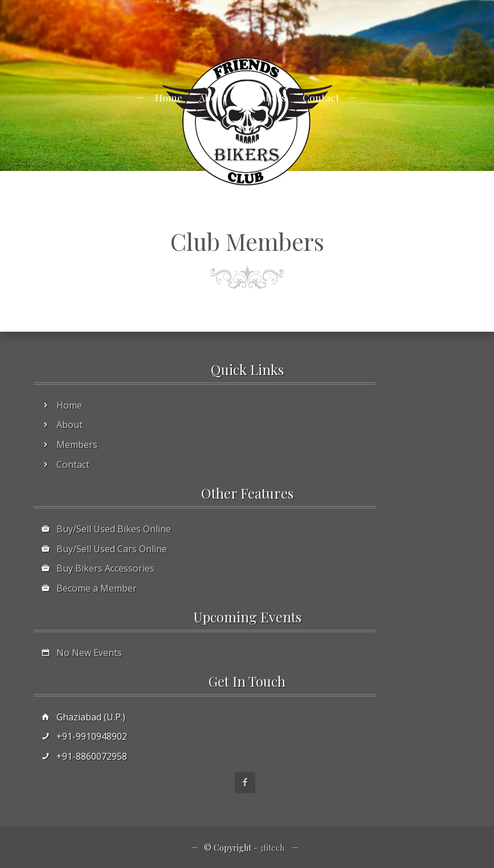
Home (169, 97)
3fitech (272, 847)
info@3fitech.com (238, 5)
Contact (321, 97)
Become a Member (97, 588)
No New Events (89, 653)
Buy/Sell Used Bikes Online (114, 529)
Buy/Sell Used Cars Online (112, 549)
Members (265, 97)
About (213, 97)
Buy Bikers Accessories (105, 568)
